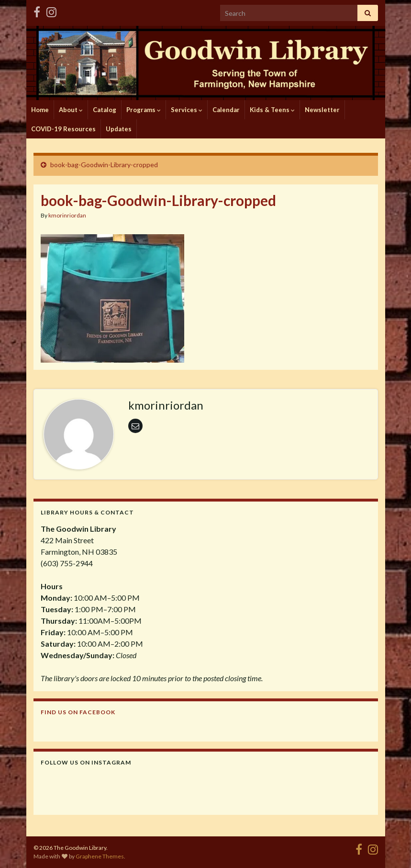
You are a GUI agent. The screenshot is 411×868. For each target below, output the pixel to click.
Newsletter (322, 110)
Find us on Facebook (78, 712)
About (71, 110)
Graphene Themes (100, 856)
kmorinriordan (67, 215)
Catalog (105, 110)
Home (40, 110)
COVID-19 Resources (63, 129)
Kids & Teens (272, 110)
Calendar (226, 110)
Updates (119, 129)
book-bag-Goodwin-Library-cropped (104, 165)
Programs (144, 110)
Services (187, 110)
